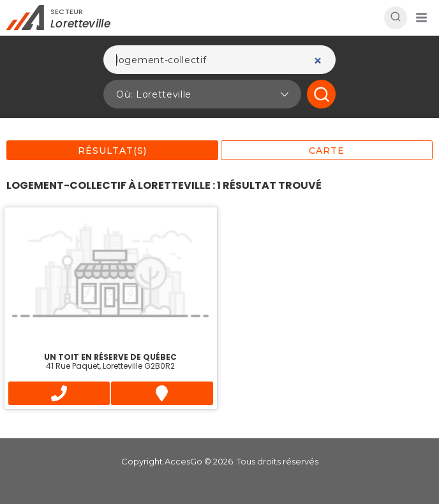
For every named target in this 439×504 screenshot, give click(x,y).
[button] (421, 18)
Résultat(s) (112, 151)
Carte (327, 151)
